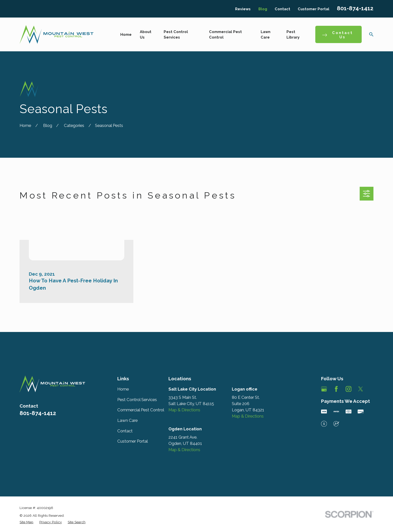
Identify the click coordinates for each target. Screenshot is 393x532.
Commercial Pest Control (141, 410)
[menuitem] (26, 522)
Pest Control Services (137, 400)
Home (123, 389)
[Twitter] (361, 389)
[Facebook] (336, 389)
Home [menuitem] (126, 34)
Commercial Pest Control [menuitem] (225, 34)
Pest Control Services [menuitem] (176, 34)
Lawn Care (127, 420)
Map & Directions (184, 410)
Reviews (243, 9)
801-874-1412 (355, 8)
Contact (282, 9)
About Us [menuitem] (146, 34)
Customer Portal (314, 9)
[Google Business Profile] (324, 389)
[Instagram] (349, 389)
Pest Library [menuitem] (293, 34)
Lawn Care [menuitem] (266, 34)
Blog (263, 9)
